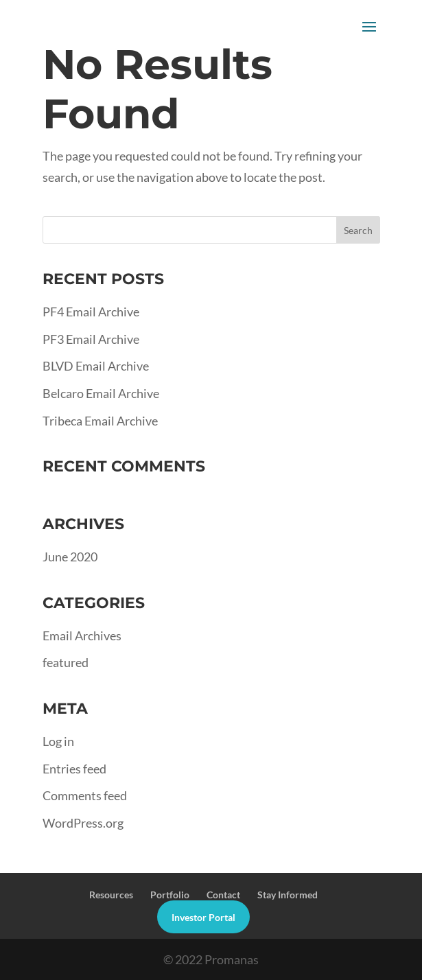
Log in (58, 741)
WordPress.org (83, 823)
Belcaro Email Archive (101, 393)
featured (66, 662)
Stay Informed (288, 895)
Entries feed (74, 769)
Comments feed (85, 795)
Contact (223, 895)
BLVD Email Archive (96, 366)
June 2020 (70, 557)
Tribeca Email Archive (100, 421)
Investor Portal (203, 917)
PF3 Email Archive (91, 339)
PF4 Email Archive (91, 312)
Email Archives (82, 635)
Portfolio (170, 895)
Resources (111, 895)
